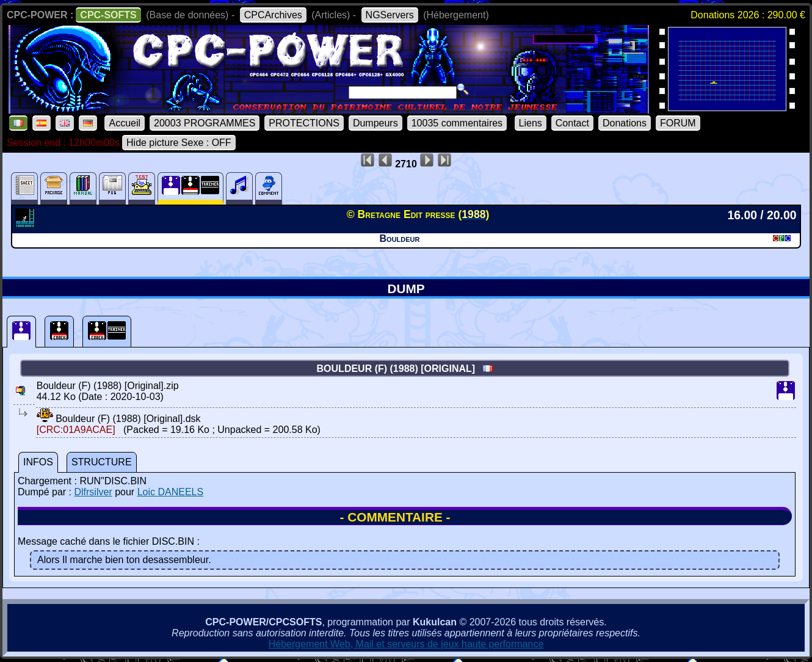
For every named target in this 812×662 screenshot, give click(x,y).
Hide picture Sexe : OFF (179, 143)
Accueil (125, 123)
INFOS (38, 462)
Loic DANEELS (171, 492)
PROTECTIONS (304, 123)
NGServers (390, 15)
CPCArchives (273, 15)
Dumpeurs (375, 123)
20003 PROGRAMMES (205, 123)
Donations (625, 123)
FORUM (678, 123)
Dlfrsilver (93, 492)
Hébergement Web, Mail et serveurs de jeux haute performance (406, 644)
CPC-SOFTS (108, 15)
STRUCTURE (102, 462)
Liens (531, 123)
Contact (572, 123)
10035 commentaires (457, 123)
